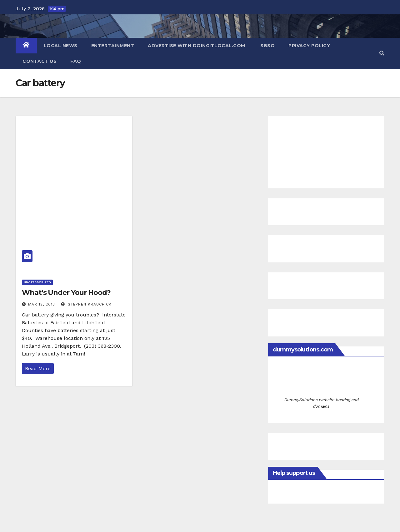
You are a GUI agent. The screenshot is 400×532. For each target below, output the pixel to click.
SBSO (267, 46)
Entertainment (113, 46)
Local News (61, 46)
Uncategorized (37, 282)
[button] (382, 53)
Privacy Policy (309, 46)
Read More (38, 368)
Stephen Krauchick (86, 304)
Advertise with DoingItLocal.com (197, 46)
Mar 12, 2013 (42, 304)
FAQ (76, 61)
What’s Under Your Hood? (66, 293)
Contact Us (40, 61)
